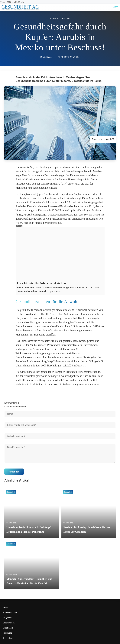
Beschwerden (9, 623)
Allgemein (7, 618)
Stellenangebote (10, 613)
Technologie (8, 638)
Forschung (7, 633)
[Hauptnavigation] (115, 8)
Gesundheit (8, 628)
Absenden (14, 472)
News (5, 607)
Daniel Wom (46, 57)
